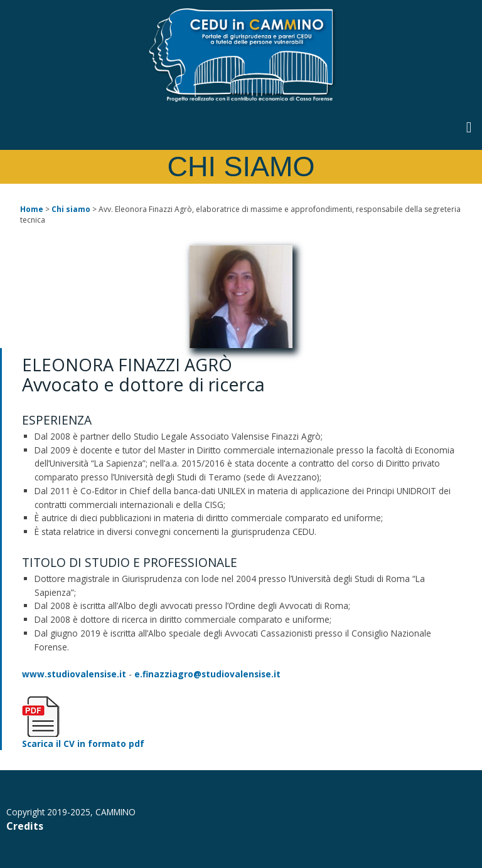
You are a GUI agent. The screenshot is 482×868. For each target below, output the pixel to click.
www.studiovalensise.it (74, 674)
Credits (25, 826)
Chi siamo (71, 209)
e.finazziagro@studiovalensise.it (207, 674)
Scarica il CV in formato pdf (83, 744)
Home (32, 209)
